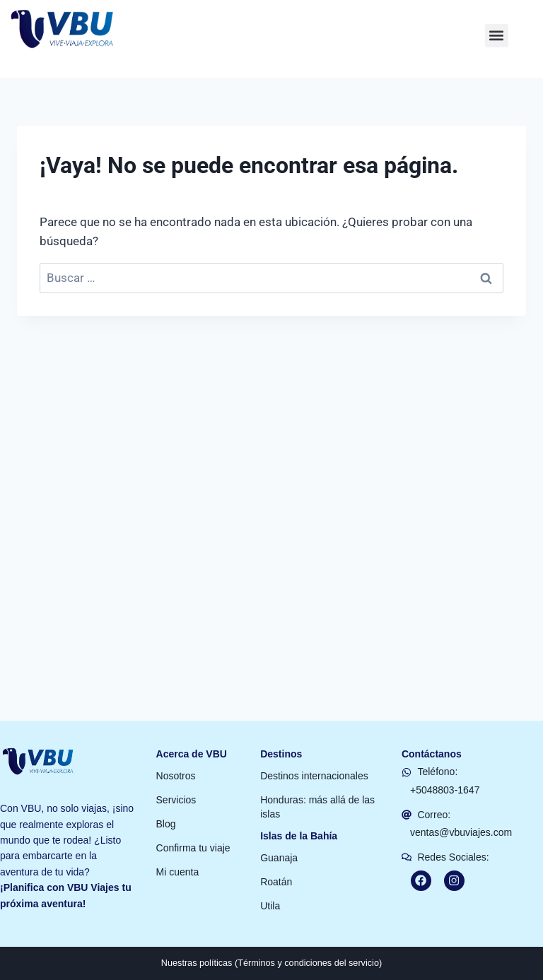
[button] (497, 17)
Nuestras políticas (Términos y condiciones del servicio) (272, 944)
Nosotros (176, 757)
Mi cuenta (178, 854)
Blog (166, 805)
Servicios (176, 781)
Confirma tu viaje (193, 830)
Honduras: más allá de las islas (317, 789)
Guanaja (279, 839)
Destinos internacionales (314, 757)
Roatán (276, 863)
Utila (270, 887)
